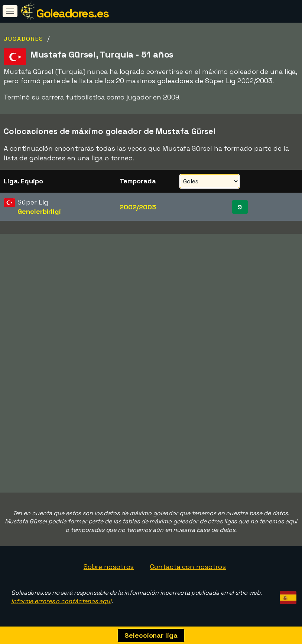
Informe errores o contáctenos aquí (61, 601)
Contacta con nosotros (188, 567)
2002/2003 (138, 207)
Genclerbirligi (39, 211)
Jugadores (24, 39)
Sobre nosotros (109, 567)
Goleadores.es (72, 13)
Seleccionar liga (151, 635)
